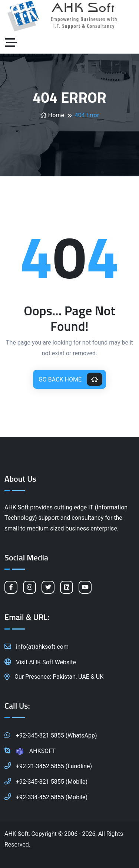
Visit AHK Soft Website (40, 662)
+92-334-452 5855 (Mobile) (46, 797)
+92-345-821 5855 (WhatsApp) (51, 735)
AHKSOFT (30, 750)
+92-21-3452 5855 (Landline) (48, 766)
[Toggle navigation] (13, 43)
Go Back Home (70, 379)
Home (52, 115)
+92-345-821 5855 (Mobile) (46, 781)
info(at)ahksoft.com (37, 646)
